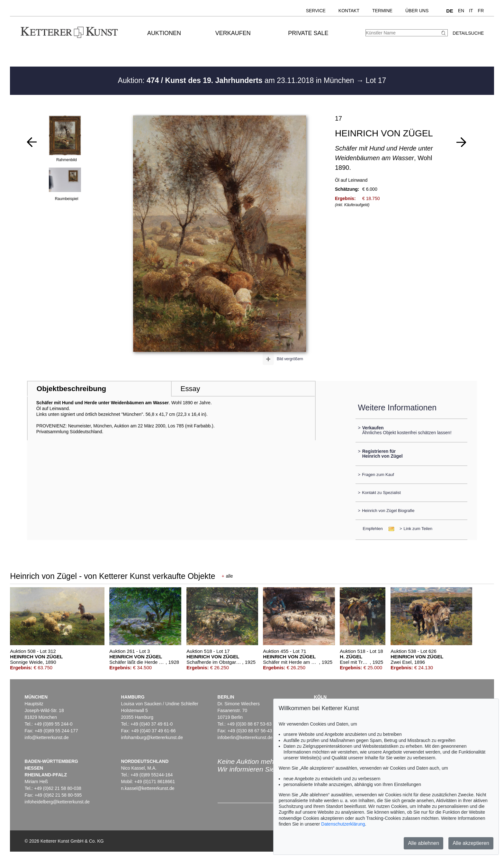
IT (471, 11)
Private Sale (308, 33)
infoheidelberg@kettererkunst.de (57, 802)
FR (481, 11)
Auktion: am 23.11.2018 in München (237, 80)
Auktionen (164, 33)
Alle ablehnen (423, 843)
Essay (190, 389)
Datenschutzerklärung (343, 824)
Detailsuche (468, 33)
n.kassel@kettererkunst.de (148, 788)
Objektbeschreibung (71, 389)
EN (461, 11)
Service (316, 11)
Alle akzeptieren (471, 843)
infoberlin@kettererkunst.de (245, 737)
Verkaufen (233, 33)
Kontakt (349, 11)
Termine (382, 11)
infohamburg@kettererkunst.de (152, 737)
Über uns (417, 11)
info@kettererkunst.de (47, 737)
